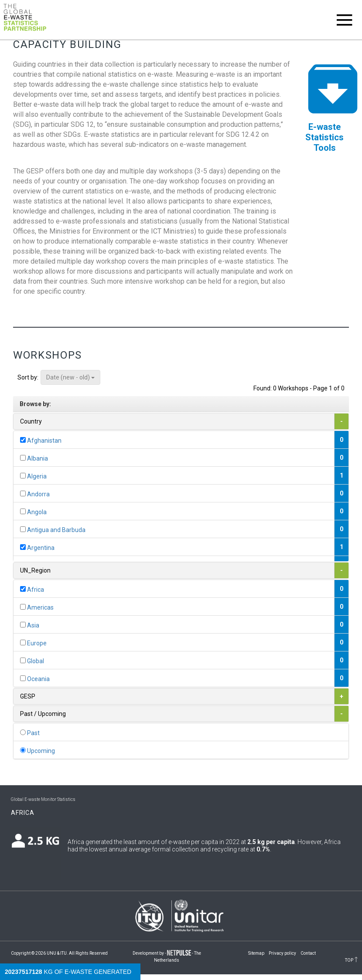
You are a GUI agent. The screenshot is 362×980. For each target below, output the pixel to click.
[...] (23, 440)
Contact (308, 953)
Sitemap (256, 953)
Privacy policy (282, 953)
